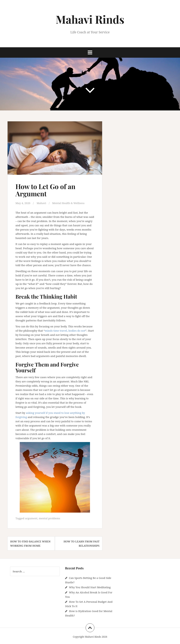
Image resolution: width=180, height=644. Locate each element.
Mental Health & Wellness (68, 203)
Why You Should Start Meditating (90, 587)
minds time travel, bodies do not (65, 331)
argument (31, 518)
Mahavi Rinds (90, 19)
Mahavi (41, 203)
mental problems (49, 518)
